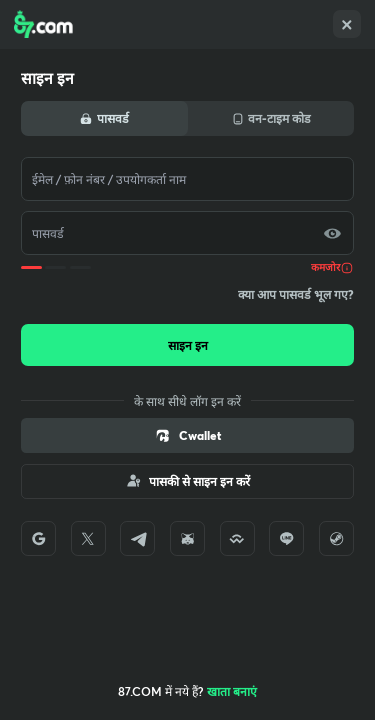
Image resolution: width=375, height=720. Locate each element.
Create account (235, 691)
